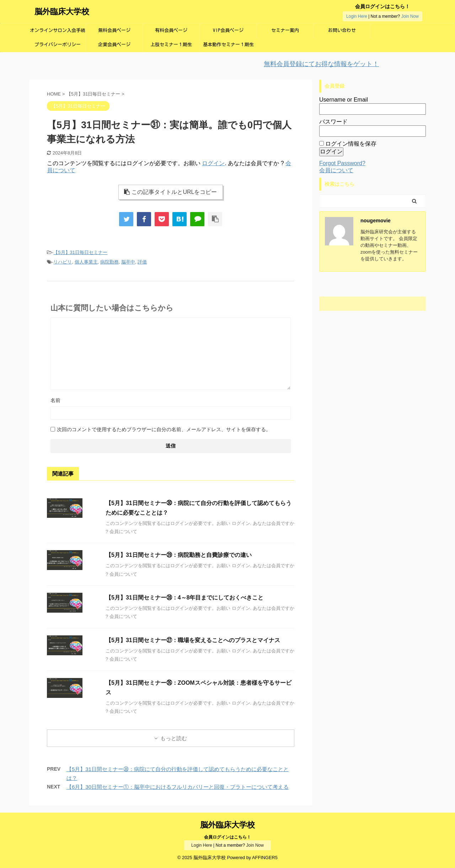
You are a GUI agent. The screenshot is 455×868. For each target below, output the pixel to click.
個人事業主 (86, 262)
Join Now (410, 16)
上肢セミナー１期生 (171, 45)
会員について (336, 170)
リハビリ (63, 262)
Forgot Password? (342, 163)
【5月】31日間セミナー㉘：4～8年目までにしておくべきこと (185, 598)
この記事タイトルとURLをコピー (170, 192)
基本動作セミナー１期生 (228, 45)
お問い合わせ (342, 30)
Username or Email (344, 100)
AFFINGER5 (265, 858)
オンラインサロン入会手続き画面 (58, 33)
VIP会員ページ (228, 30)
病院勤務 (109, 262)
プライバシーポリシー (58, 45)
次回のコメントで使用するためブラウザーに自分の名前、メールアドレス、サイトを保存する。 (164, 429)
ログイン (213, 163)
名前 (55, 400)
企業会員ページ (114, 45)
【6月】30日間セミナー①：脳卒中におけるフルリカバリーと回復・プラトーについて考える (178, 787)
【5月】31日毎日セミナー (80, 252)
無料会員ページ (114, 30)
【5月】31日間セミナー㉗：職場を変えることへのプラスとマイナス (193, 640)
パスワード (333, 122)
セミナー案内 (285, 30)
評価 (142, 262)
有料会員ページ (171, 30)
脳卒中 (128, 262)
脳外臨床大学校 (62, 12)
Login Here (357, 16)
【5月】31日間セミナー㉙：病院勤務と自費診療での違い (179, 555)
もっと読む (174, 738)
